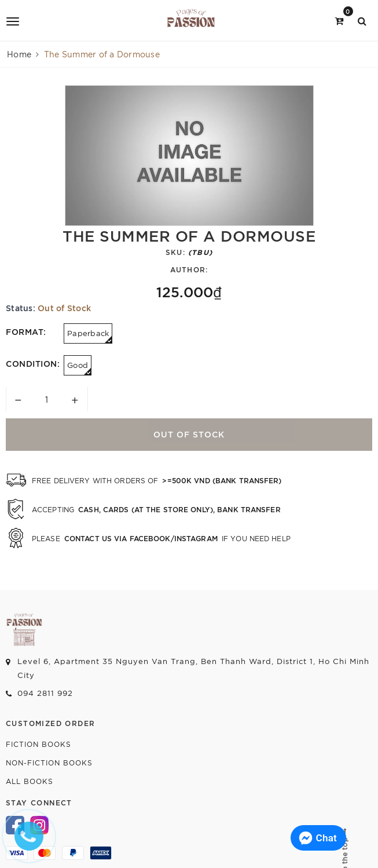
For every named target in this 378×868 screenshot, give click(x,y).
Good (79, 368)
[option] (189, 156)
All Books (30, 781)
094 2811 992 (45, 693)
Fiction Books (38, 744)
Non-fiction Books (49, 762)
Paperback (90, 336)
